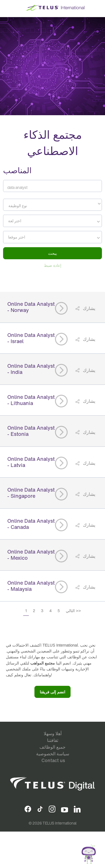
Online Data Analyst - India (31, 369)
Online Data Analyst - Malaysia (31, 586)
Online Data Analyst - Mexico (31, 555)
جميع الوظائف (53, 747)
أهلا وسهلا (53, 733)
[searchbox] (30, 221)
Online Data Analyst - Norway (31, 307)
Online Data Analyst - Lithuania (31, 400)
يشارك (89, 308)
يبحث (53, 253)
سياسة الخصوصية (53, 754)
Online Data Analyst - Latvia (31, 462)
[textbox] (53, 206)
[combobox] (53, 205)
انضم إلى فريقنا (53, 692)
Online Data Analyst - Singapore (31, 493)
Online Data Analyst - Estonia (31, 431)
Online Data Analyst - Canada (31, 524)
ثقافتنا (53, 740)
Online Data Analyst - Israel (31, 338)
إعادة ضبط (53, 265)
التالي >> (73, 611)
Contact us (53, 760)
